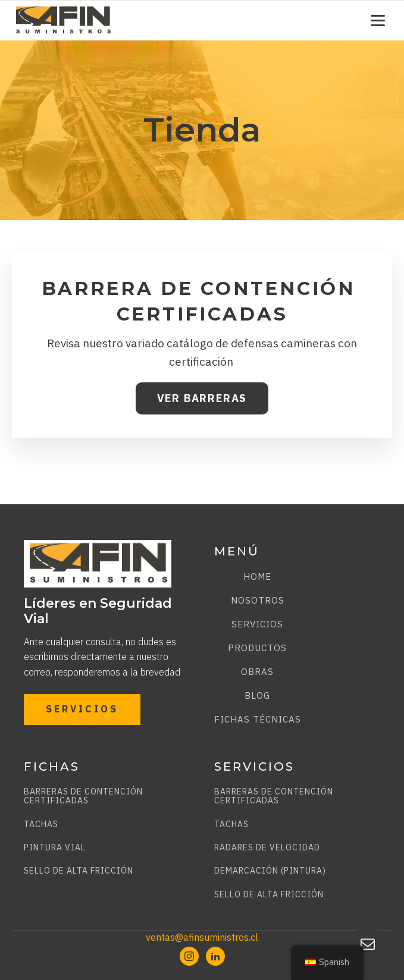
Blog (257, 695)
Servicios (257, 624)
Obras (257, 672)
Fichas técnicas (258, 719)
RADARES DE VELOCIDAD (267, 848)
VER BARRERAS (202, 398)
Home (257, 577)
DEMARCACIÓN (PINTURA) (270, 871)
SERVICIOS (82, 709)
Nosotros (258, 600)
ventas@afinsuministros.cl (202, 937)
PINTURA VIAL (55, 848)
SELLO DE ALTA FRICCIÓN (79, 871)
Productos (257, 648)
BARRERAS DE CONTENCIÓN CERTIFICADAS (83, 797)
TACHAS (41, 824)
